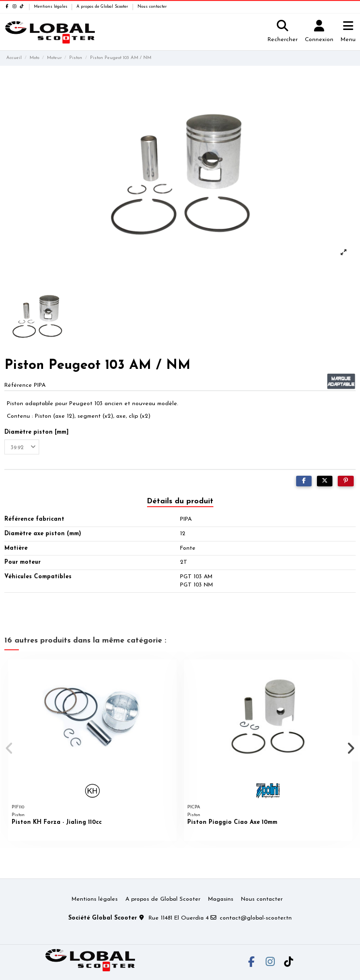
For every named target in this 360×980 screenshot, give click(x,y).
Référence (18, 385)
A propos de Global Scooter (103, 7)
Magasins (221, 899)
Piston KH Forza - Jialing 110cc (57, 822)
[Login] (319, 32)
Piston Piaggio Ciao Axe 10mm (232, 822)
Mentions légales (51, 7)
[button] (9, 748)
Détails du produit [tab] (180, 501)
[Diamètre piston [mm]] (22, 447)
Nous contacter (152, 7)
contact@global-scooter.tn (256, 918)
